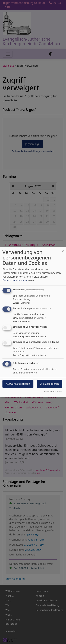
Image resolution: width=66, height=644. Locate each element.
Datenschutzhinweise (15, 280)
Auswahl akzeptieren (18, 384)
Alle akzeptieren (50, 384)
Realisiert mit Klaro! (53, 392)
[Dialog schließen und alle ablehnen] (63, 249)
